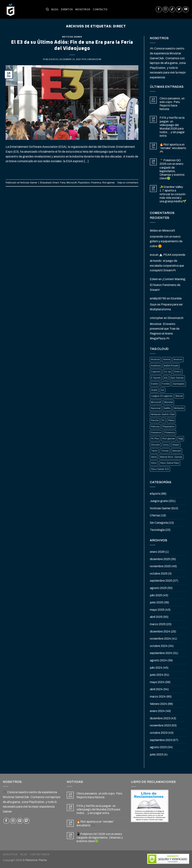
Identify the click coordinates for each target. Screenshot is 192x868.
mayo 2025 (157, 610)
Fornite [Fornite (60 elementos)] (166, 384)
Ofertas (155, 515)
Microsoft (72, 183)
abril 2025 (156, 617)
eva (152, 255)
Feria (63, 183)
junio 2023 (156, 754)
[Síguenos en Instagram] (165, 9)
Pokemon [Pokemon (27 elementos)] (156, 433)
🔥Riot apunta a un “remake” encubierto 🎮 (173, 148)
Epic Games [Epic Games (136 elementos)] (177, 378)
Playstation (84, 183)
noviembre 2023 (160, 725)
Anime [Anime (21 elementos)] (167, 359)
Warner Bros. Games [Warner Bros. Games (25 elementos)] (171, 457)
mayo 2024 (157, 682)
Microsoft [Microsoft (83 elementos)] (156, 402)
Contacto (100, 9)
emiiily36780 (158, 298)
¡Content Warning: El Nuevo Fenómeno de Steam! (168, 284)
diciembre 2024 (160, 631)
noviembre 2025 (160, 566)
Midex (154, 231)
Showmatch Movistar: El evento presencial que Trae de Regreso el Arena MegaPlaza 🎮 (167, 328)
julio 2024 (156, 668)
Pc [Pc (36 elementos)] (163, 420)
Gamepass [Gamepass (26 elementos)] (179, 384)
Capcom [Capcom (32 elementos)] (156, 372)
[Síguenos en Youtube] (186, 9)
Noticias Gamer (72, 37)
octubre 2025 (159, 574)
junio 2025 (156, 602)
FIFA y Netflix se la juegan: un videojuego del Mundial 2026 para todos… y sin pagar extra (172, 127)
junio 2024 (157, 675)
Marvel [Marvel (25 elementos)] (179, 396)
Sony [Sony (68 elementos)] (166, 445)
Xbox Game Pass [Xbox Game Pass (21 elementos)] (170, 463)
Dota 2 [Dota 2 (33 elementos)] (178, 372)
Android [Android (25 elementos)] (155, 359)
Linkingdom (94, 59)
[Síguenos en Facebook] (159, 9)
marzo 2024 (158, 697)
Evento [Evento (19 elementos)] (155, 384)
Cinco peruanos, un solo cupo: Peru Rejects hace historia (172, 104)
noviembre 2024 (160, 639)
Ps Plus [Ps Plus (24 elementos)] (155, 439)
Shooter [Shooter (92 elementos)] (155, 445)
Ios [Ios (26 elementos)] (163, 390)
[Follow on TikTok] (172, 9)
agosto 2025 (158, 588)
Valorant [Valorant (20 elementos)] (177, 451)
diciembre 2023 (160, 718)
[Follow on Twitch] (27, 821)
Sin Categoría (159, 523)
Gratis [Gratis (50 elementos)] (154, 390)
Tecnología (157, 530)
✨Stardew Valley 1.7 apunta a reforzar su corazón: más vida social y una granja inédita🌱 (173, 194)
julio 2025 (156, 595)
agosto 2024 (158, 660)
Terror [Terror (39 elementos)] (154, 451)
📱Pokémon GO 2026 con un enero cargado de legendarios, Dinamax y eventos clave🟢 (172, 169)
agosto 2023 (158, 747)
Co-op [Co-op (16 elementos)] (167, 372)
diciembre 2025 (160, 559)
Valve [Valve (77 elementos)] (154, 457)
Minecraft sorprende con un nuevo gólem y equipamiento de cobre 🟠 (166, 238)
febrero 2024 (158, 704)
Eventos (67, 9)
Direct (56, 183)
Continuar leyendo (72, 170)
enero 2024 (157, 711)
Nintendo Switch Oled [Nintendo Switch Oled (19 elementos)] (163, 414)
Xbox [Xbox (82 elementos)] (154, 463)
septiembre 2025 (161, 581)
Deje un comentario (128, 183)
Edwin (154, 279)
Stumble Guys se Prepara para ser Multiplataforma (166, 304)
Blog (55, 9)
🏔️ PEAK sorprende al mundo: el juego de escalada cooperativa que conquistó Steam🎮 (168, 263)
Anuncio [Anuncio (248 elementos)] (178, 359)
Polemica (96, 183)
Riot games (108, 183)
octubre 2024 (159, 646)
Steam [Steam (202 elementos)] (176, 445)
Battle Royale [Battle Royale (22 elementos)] (171, 366)
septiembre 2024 (161, 653)
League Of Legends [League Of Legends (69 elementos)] (162, 396)
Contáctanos (40, 854)
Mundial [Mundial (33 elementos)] (169, 402)
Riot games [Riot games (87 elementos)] (169, 439)
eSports (155, 494)
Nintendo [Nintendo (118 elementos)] (179, 408)
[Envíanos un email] (20, 821)
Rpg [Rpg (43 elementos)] (181, 439)
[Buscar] (47, 9)
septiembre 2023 (161, 740)
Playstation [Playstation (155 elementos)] (169, 427)
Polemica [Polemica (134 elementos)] (170, 433)
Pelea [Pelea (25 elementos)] (171, 420)
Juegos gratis (159, 501)
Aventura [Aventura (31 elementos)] (156, 366)
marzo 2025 (158, 624)
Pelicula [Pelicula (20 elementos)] (155, 427)
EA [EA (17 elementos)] (166, 378)
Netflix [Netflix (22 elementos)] (167, 408)
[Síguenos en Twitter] (179, 9)
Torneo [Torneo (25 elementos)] (165, 451)
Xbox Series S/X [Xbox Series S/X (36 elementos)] (160, 469)
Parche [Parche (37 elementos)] (155, 420)
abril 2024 (156, 689)
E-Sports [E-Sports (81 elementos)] (156, 378)
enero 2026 (157, 552)
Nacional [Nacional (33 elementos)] (156, 408)
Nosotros (83, 9)
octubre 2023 (159, 733)
